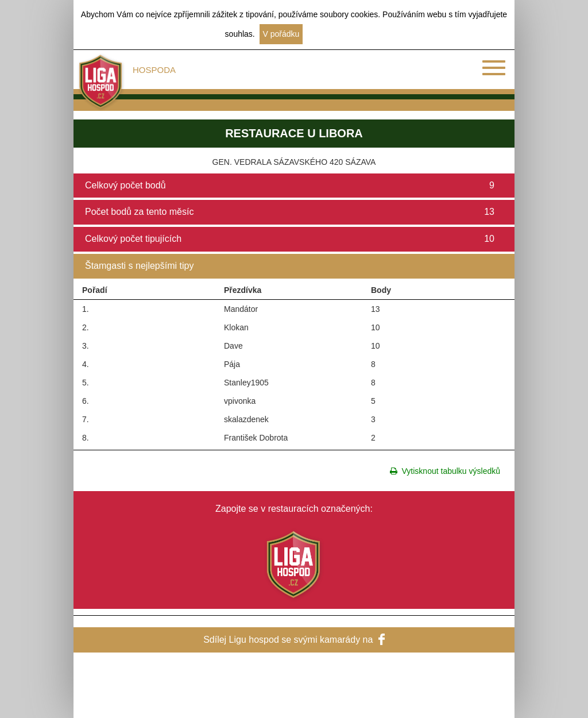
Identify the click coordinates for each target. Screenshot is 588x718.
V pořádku (281, 34)
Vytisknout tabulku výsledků (445, 471)
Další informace (335, 34)
